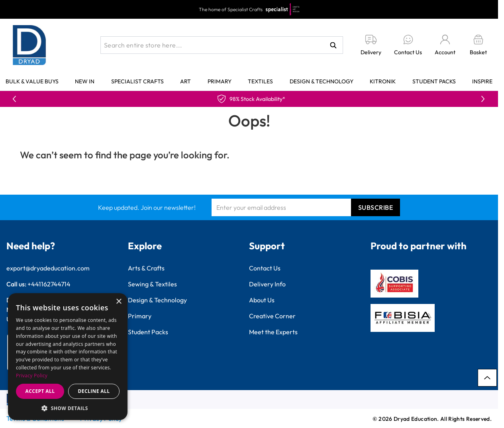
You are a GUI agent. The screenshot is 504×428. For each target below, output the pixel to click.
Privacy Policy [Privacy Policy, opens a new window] (32, 376)
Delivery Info (267, 284)
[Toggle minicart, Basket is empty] (478, 45)
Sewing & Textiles (152, 284)
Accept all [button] (40, 391)
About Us (262, 300)
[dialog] (68, 357)
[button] (68, 408)
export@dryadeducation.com (48, 268)
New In (85, 81)
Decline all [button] (94, 391)
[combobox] (222, 45)
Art (185, 81)
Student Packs (434, 81)
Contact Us (265, 268)
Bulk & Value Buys (32, 81)
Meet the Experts (273, 332)
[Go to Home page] (29, 45)
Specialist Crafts (137, 81)
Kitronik (383, 81)
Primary (220, 81)
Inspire (482, 81)
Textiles (260, 81)
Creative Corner (272, 316)
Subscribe (376, 207)
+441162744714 (49, 284)
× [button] (119, 302)
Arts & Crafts (146, 268)
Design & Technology (322, 81)
